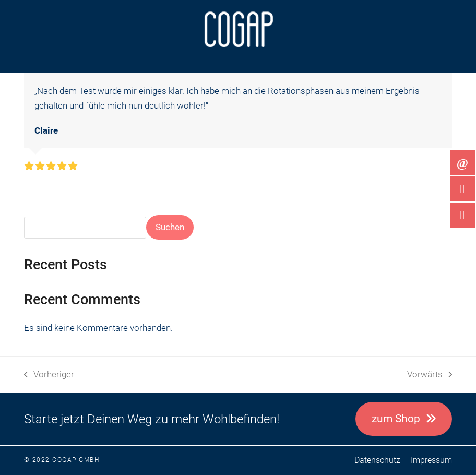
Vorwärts (430, 375)
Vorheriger (49, 375)
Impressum (431, 460)
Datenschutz (377, 460)
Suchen (170, 227)
